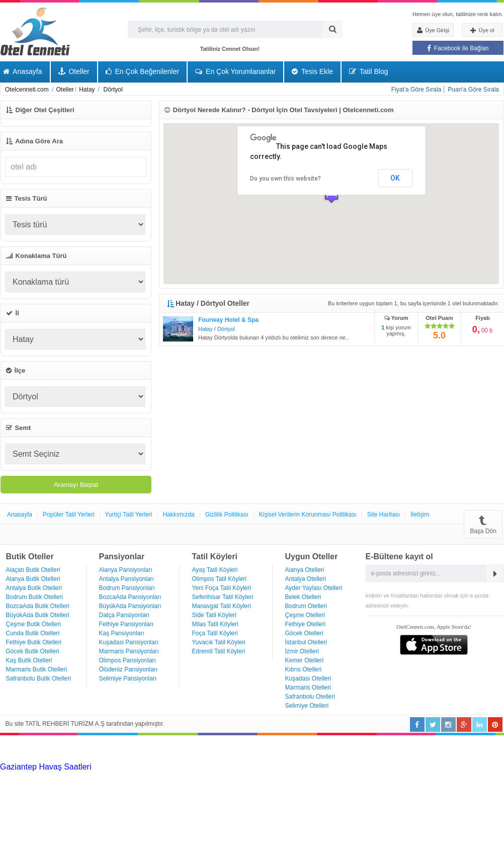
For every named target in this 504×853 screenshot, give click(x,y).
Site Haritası (384, 515)
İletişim (420, 515)
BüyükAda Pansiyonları (130, 606)
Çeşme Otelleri (305, 615)
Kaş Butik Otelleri (29, 660)
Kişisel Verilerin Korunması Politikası (308, 515)
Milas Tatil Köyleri (215, 624)
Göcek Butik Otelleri (33, 651)
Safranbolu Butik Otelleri (38, 678)
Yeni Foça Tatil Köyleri (222, 588)
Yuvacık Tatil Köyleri (219, 642)
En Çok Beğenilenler (143, 71)
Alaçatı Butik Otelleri (33, 570)
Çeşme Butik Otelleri (33, 624)
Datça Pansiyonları (124, 615)
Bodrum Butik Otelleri (34, 597)
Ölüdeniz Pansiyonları (129, 669)
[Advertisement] (75, 748)
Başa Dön (483, 524)
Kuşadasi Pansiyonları (129, 642)
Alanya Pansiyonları (126, 570)
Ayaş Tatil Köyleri (215, 570)
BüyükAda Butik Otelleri (38, 615)
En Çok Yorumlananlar (235, 71)
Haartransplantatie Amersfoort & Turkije (223, 776)
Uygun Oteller (312, 557)
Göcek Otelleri (304, 633)
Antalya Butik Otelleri (34, 588)
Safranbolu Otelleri (310, 697)
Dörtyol (226, 329)
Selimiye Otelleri (307, 706)
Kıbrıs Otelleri (304, 669)
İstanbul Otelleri (306, 642)
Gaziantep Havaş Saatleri (46, 767)
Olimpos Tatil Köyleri (219, 579)
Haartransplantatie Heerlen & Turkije (282, 767)
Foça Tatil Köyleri (215, 633)
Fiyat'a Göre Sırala (416, 90)
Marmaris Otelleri (308, 688)
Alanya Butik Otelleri (33, 579)
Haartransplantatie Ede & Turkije (383, 785)
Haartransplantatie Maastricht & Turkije (126, 785)
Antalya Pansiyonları (127, 579)
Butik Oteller (30, 557)
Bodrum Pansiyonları (127, 588)
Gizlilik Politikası (227, 515)
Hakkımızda (178, 515)
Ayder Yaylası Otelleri (314, 588)
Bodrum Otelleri (306, 606)
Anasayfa (20, 515)
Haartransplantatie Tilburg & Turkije (154, 767)
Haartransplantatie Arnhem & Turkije (88, 776)
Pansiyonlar (122, 557)
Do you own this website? (285, 179)
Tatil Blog (368, 71)
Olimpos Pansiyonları (128, 660)
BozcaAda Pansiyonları (130, 597)
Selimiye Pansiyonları (128, 678)
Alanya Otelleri (305, 570)
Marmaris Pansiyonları (129, 651)
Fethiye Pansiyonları (127, 624)
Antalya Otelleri (306, 579)
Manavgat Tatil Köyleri (222, 606)
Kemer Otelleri (305, 660)
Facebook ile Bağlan (458, 48)
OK (395, 178)
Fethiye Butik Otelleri (34, 642)
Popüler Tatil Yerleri (69, 515)
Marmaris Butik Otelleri (36, 669)
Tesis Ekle (312, 71)
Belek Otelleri (303, 597)
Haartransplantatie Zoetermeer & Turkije (365, 776)
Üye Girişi (433, 30)
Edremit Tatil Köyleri (219, 651)
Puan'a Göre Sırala (473, 90)
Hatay (205, 329)
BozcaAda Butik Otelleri (38, 606)
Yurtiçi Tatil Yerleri (129, 515)
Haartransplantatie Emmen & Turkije (260, 785)
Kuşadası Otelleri (308, 678)
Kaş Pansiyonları (122, 633)
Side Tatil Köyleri (215, 615)
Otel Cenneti (35, 31)
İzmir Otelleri (302, 651)
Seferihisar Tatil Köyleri (223, 597)
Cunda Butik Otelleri (33, 633)
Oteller (74, 71)
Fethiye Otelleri (306, 624)
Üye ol (482, 31)
